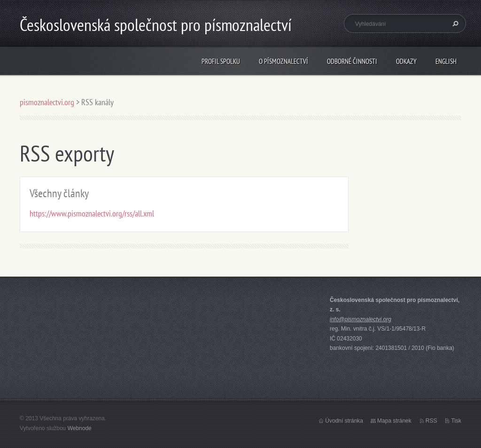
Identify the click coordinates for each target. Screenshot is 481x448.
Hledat (454, 23)
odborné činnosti (352, 61)
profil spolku (221, 61)
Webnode (80, 428)
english (446, 61)
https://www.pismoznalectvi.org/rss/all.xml (92, 213)
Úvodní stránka (344, 421)
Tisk (456, 421)
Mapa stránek (394, 421)
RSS (431, 421)
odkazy (406, 61)
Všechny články (59, 193)
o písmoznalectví (283, 61)
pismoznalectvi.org (47, 102)
